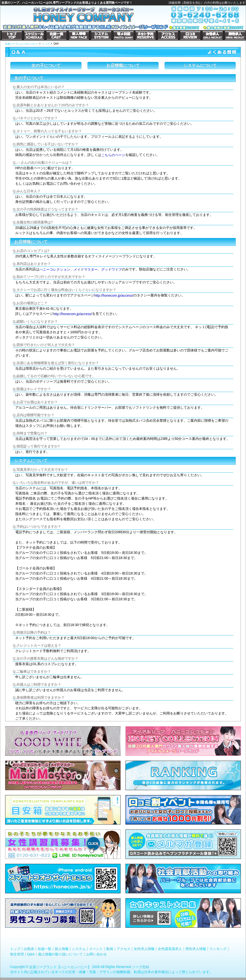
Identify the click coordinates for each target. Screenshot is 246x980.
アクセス (123, 949)
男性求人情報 (196, 949)
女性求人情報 (144, 949)
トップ (15, 949)
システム (79, 949)
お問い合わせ (96, 954)
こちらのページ (113, 155)
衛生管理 (17, 954)
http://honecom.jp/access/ (114, 295)
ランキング (218, 949)
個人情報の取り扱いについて (60, 954)
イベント (96, 949)
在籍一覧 (44, 949)
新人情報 (62, 949)
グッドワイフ (111, 269)
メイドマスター (86, 269)
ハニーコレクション (55, 269)
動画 (110, 949)
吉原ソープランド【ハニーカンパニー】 (60, 967)
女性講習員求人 (170, 949)
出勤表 (29, 949)
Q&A (31, 954)
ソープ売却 (140, 967)
